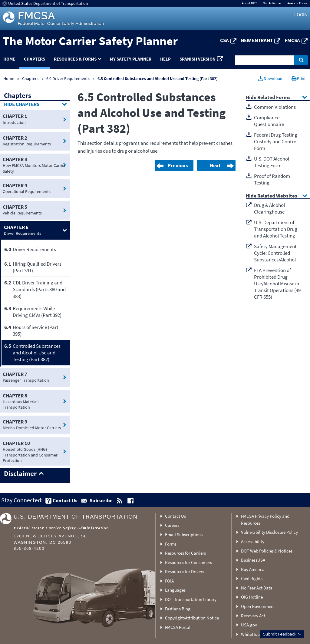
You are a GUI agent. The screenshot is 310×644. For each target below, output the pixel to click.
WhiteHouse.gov (256, 634)
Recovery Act (253, 616)
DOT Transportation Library (191, 599)
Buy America (253, 569)
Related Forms (274, 98)
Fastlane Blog (178, 609)
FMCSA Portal (178, 627)
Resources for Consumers (188, 562)
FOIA (169, 581)
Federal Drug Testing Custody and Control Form (276, 141)
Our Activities (272, 3)
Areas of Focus (297, 3)
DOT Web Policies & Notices (267, 551)
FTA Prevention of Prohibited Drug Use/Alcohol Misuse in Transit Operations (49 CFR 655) (277, 284)
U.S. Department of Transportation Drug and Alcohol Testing (276, 229)
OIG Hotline (252, 597)
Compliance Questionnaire (269, 121)
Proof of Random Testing (272, 179)
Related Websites (277, 196)
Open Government (258, 606)
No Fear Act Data (257, 588)
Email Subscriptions (184, 534)
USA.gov (249, 625)
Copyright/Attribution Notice (192, 618)
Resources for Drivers (185, 571)
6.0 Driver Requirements (68, 78)
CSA (224, 40)
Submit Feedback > (282, 634)
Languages (175, 590)
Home (9, 78)
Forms (171, 544)
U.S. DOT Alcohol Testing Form (272, 162)
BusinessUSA (253, 560)
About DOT (249, 3)
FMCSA (292, 40)
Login (301, 15)
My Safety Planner (131, 59)
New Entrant (257, 40)
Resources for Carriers (185, 553)
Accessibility (253, 541)
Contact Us (175, 516)
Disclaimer (20, 474)
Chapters (35, 59)
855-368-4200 (29, 548)
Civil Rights (252, 578)
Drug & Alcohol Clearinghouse (269, 208)
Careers (172, 525)
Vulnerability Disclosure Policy (269, 532)
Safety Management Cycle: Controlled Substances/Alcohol (275, 253)
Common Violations (275, 107)
